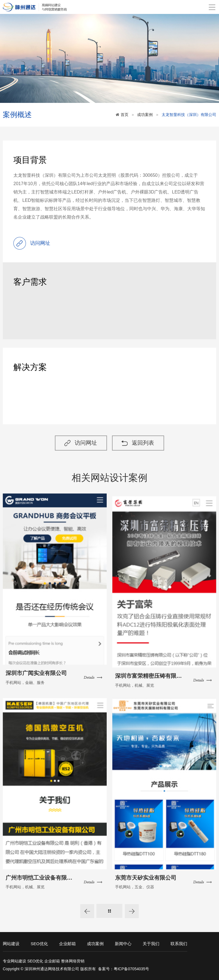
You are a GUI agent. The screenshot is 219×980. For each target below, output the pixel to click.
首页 (125, 115)
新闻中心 (123, 943)
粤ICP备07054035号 (132, 968)
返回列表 (144, 444)
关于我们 (151, 943)
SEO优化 (39, 943)
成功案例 (145, 115)
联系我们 (179, 943)
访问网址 (85, 444)
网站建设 (11, 943)
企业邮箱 (67, 943)
